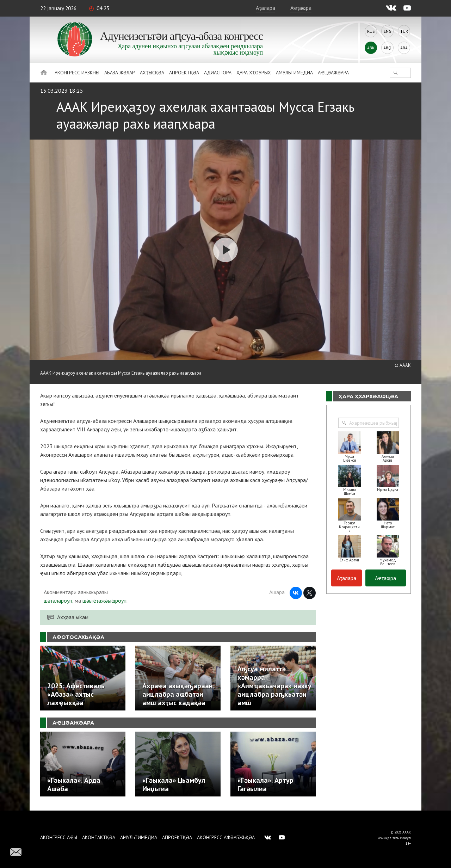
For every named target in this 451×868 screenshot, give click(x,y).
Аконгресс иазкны (77, 73)
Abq (387, 48)
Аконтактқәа (99, 837)
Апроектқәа (184, 73)
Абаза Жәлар (120, 73)
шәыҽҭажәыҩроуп (104, 601)
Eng (388, 31)
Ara (404, 48)
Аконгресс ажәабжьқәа (226, 837)
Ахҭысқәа (152, 73)
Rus (371, 31)
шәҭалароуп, (58, 601)
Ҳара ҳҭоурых (254, 73)
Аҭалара (265, 8)
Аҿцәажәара (333, 73)
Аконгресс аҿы (59, 837)
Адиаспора (218, 73)
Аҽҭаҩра (301, 8)
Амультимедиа (294, 73)
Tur (404, 31)
